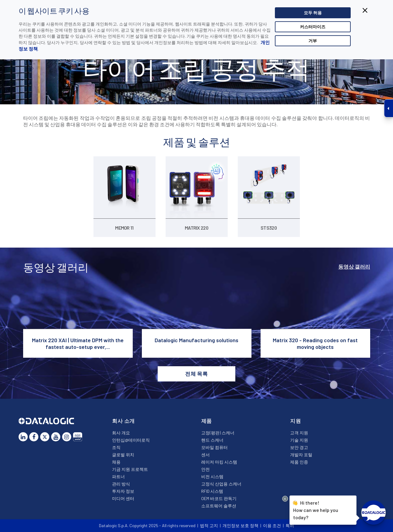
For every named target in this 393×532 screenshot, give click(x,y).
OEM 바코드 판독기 (219, 498)
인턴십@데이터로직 (131, 440)
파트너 (118, 476)
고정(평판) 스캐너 (218, 433)
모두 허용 (313, 13)
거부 (313, 41)
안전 (205, 469)
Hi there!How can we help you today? (316, 509)
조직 (116, 447)
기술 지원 (299, 440)
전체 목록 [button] (197, 374)
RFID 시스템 (212, 491)
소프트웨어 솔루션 (219, 506)
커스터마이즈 (313, 27)
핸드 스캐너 (212, 440)
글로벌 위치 (123, 455)
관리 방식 (121, 484)
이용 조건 (272, 525)
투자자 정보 (123, 491)
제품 (207, 421)
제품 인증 (299, 462)
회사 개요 (121, 433)
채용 (116, 462)
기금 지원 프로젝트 (130, 469)
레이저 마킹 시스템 (219, 462)
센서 (205, 455)
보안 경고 (299, 447)
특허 (290, 525)
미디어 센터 (123, 498)
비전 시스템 (212, 476)
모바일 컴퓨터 (214, 447)
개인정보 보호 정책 (240, 525)
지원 (296, 421)
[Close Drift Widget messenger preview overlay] (285, 499)
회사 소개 (123, 421)
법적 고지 (209, 525)
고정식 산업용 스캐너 (221, 484)
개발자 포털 (301, 455)
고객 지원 (299, 433)
